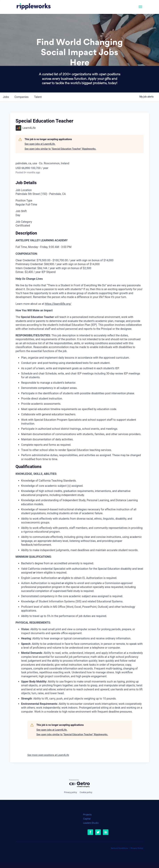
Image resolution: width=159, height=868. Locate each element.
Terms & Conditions (119, 848)
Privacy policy (70, 792)
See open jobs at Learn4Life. (40, 144)
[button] (140, 9)
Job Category (24, 222)
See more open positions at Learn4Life (48, 755)
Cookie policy (86, 792)
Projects (87, 815)
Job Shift (21, 211)
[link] (34, 7)
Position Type (24, 201)
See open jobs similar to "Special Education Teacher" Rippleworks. (60, 149)
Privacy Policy (137, 848)
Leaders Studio (91, 823)
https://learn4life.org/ (58, 304)
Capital (87, 819)
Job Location (24, 190)
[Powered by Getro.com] (80, 783)
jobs (6, 97)
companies (21, 97)
